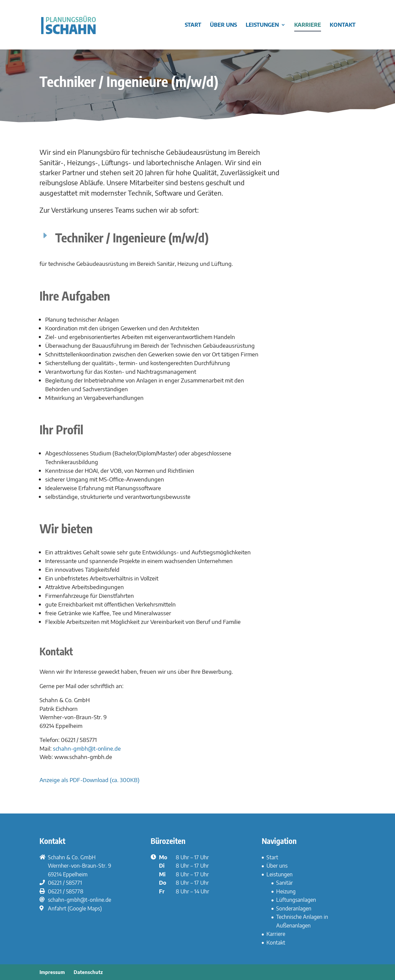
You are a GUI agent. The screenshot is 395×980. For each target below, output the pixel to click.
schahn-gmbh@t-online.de (87, 748)
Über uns (223, 25)
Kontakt (343, 25)
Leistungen (262, 25)
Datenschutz (88, 972)
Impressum (52, 972)
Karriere (308, 25)
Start (193, 25)
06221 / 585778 (66, 891)
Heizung (286, 891)
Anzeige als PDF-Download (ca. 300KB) (90, 780)
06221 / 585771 (65, 883)
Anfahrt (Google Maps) (75, 908)
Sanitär (285, 883)
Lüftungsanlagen (296, 900)
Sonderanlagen (294, 908)
